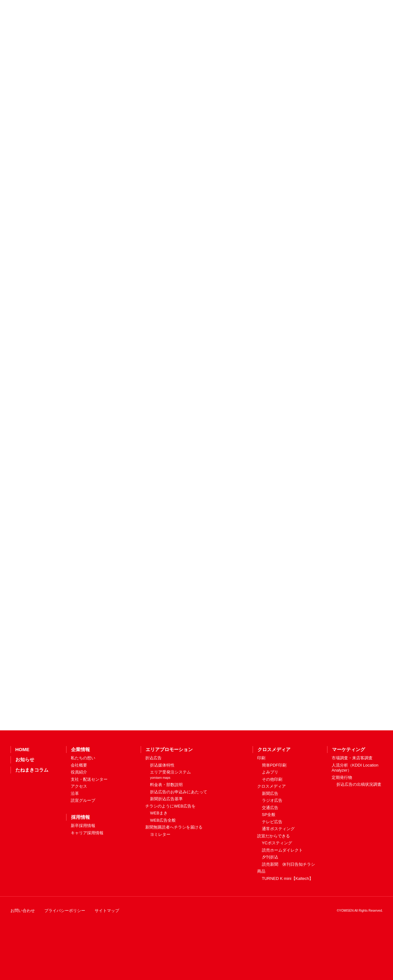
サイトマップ (107, 934)
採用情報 (80, 841)
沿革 (75, 817)
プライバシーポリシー (65, 934)
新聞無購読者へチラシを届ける (174, 851)
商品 (261, 895)
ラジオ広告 (272, 824)
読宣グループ (83, 824)
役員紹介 (79, 796)
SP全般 (269, 838)
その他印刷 (272, 803)
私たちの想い (83, 782)
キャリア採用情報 (87, 856)
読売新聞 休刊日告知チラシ (288, 888)
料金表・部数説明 (166, 808)
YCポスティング (277, 867)
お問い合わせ (23, 934)
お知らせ (25, 783)
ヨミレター (160, 858)
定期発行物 (342, 801)
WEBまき (159, 837)
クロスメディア (274, 773)
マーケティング (349, 773)
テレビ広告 (272, 845)
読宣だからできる (274, 860)
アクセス (79, 810)
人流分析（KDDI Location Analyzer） (355, 791)
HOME (22, 773)
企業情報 (80, 773)
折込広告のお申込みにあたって (179, 816)
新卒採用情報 (83, 849)
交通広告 (270, 831)
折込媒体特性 (162, 789)
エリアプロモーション (169, 773)
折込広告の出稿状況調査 (359, 808)
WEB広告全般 (163, 844)
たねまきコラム (32, 793)
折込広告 (153, 782)
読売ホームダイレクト (282, 874)
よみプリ (270, 796)
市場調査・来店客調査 (352, 782)
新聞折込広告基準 (166, 822)
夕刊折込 (270, 881)
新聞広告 (270, 817)
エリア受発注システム (170, 798)
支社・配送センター (89, 803)
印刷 (261, 782)
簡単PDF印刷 (274, 789)
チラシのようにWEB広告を (170, 830)
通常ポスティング (278, 852)
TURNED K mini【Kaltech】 (288, 902)
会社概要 (79, 789)
